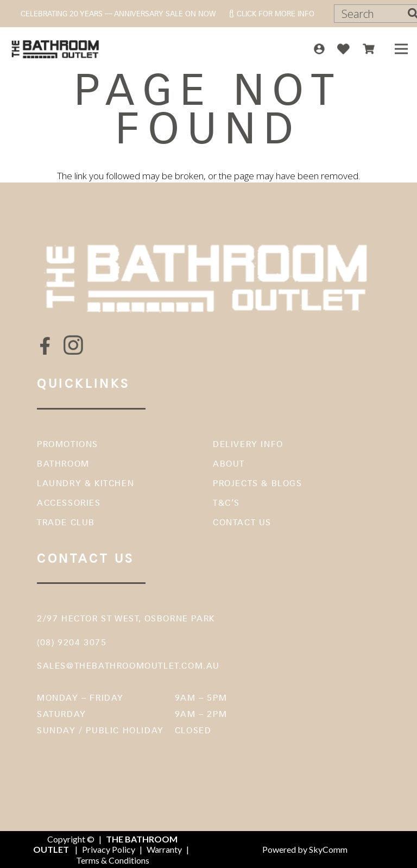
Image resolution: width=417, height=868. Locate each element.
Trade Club (66, 522)
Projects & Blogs (258, 483)
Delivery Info (248, 444)
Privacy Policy (109, 849)
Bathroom (63, 464)
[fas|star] (45, 346)
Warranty (164, 849)
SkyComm (327, 849)
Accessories (69, 503)
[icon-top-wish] (343, 49)
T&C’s (226, 503)
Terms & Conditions (113, 860)
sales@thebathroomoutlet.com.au (128, 666)
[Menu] (401, 49)
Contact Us (242, 522)
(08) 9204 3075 (72, 642)
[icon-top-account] (319, 49)
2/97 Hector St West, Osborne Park (126, 618)
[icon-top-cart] (369, 49)
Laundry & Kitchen (86, 483)
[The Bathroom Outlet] (56, 49)
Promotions (68, 444)
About (229, 464)
